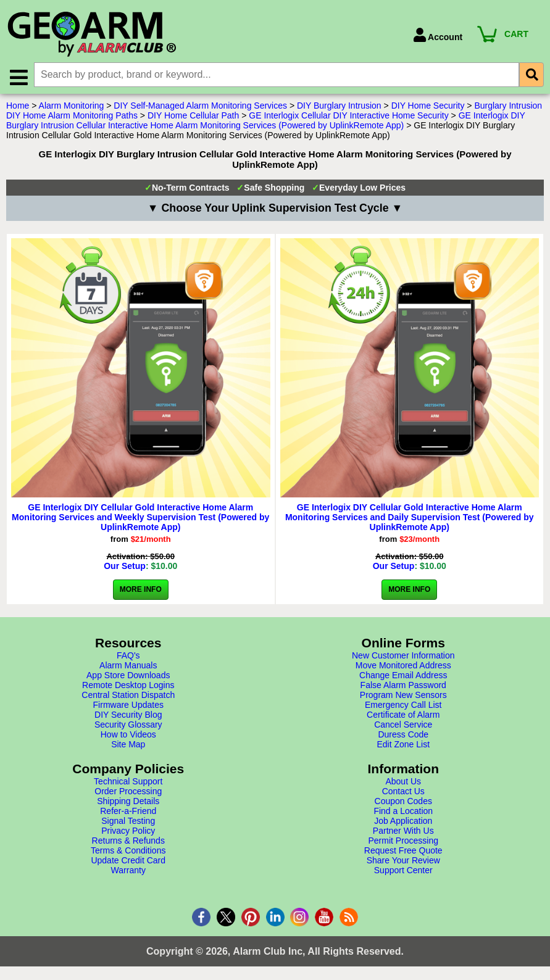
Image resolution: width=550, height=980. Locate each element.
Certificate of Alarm (403, 716)
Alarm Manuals (128, 666)
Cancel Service (403, 726)
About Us (403, 783)
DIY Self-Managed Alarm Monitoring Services (200, 107)
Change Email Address (403, 676)
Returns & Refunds (128, 842)
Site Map (128, 745)
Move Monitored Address (403, 666)
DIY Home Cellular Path (193, 117)
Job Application (403, 822)
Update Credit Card (128, 862)
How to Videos (128, 736)
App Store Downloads (128, 676)
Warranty (128, 871)
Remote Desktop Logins (128, 686)
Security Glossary (128, 726)
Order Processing (128, 792)
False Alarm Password (403, 686)
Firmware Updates (128, 706)
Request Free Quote (403, 852)
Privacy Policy (128, 832)
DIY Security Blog (128, 716)
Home (18, 107)
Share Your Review (403, 862)
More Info (141, 591)
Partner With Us (403, 832)
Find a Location (403, 812)
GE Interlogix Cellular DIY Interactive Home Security (348, 117)
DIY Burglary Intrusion (339, 107)
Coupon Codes (403, 802)
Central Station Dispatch (128, 696)
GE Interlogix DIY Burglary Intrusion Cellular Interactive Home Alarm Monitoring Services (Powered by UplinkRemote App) (266, 122)
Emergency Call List (403, 706)
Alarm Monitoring (72, 107)
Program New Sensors (403, 696)
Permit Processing (403, 842)
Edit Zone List (403, 745)
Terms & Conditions (128, 852)
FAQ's (128, 657)
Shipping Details (128, 802)
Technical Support (128, 783)
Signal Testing (128, 822)
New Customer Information (403, 657)
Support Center (403, 871)
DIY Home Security (428, 107)
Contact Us (403, 792)
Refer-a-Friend (128, 812)
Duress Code (403, 736)
